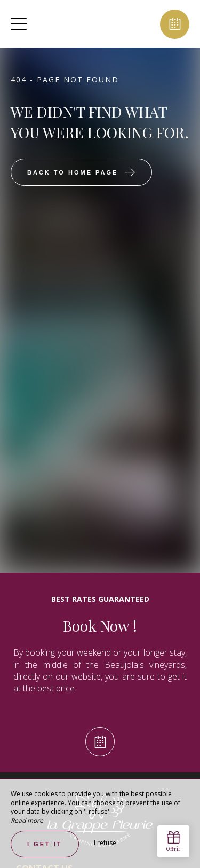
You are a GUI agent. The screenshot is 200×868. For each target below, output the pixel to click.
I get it (45, 844)
